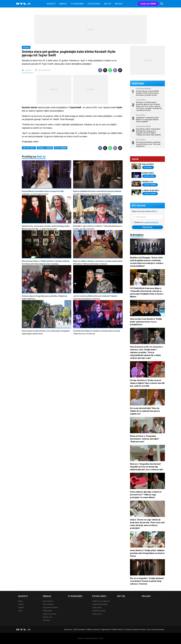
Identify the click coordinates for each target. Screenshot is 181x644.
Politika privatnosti (93, 629)
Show (135, 159)
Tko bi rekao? (48, 604)
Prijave (119, 4)
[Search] (162, 4)
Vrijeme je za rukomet (101, 601)
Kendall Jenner (45, 148)
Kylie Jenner (61, 148)
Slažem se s (147, 222)
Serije (20, 601)
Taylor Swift (29, 148)
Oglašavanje (106, 629)
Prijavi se (147, 227)
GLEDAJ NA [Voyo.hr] (148, 4)
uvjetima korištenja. (151, 222)
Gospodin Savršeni (50, 607)
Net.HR (108, 4)
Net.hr (42, 157)
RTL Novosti (139, 206)
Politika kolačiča (117, 629)
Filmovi (21, 604)
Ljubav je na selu (49, 614)
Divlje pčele (47, 611)
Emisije (63, 4)
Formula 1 (46, 620)
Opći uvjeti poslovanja (155, 629)
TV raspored (77, 4)
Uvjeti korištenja (79, 629)
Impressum (68, 629)
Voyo (20, 611)
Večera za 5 (48, 617)
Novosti (51, 4)
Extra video (94, 4)
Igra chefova (48, 601)
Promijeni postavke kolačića (135, 629)
